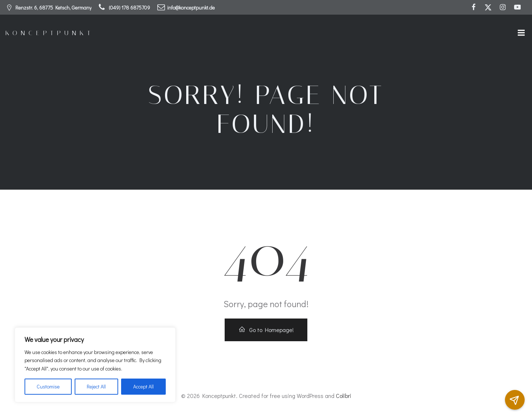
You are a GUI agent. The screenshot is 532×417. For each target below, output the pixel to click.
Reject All (96, 386)
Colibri (344, 396)
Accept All (143, 386)
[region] (95, 365)
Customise (48, 386)
